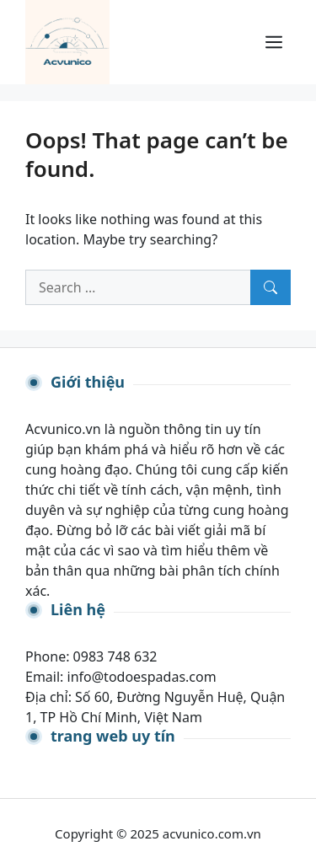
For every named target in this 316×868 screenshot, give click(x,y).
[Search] (270, 287)
